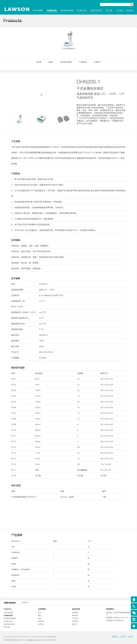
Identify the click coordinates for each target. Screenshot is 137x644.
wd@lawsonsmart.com (121, 618)
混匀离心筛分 (82, 11)
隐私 (39, 615)
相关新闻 (75, 613)
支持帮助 (42, 609)
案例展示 (75, 615)
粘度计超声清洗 (96, 11)
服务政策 (76, 609)
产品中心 (8, 609)
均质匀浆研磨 (38, 11)
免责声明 (41, 621)
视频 (39, 618)
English (130, 11)
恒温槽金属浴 (52, 11)
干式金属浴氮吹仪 (68, 40)
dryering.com (52, 637)
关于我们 (120, 11)
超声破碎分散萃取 (67, 11)
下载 (104, 497)
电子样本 (41, 624)
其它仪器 (109, 11)
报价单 (74, 624)
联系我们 (75, 621)
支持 (39, 613)
